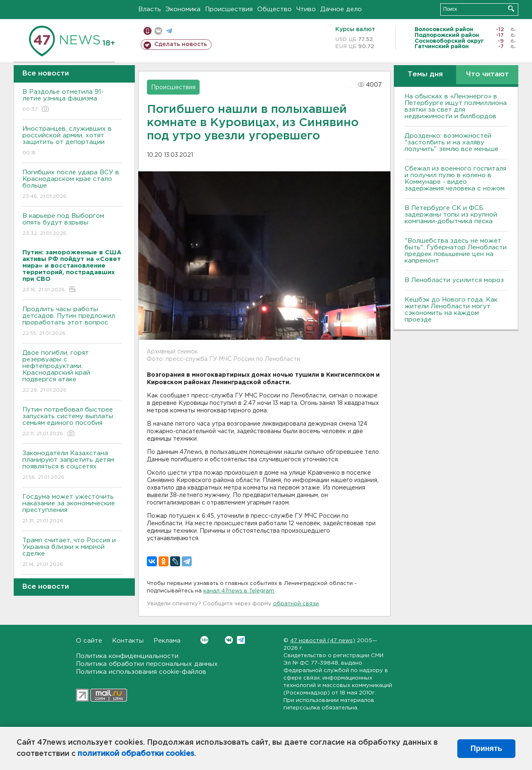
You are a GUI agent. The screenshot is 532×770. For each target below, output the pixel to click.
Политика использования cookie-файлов (141, 672)
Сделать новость (181, 44)
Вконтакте (204, 640)
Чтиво (306, 9)
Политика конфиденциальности (127, 656)
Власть (150, 9)
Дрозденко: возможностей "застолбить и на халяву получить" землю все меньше (451, 143)
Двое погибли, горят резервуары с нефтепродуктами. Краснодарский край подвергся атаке (72, 372)
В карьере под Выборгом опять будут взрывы (72, 225)
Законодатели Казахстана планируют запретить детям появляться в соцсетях (72, 466)
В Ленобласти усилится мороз (454, 280)
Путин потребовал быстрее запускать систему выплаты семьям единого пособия (72, 422)
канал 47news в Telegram (239, 591)
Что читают (487, 74)
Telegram (241, 640)
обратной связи (296, 604)
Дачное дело (341, 9)
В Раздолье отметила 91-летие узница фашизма (72, 101)
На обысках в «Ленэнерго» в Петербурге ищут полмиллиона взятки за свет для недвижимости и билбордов (456, 106)
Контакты (128, 641)
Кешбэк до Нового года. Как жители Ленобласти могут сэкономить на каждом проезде (451, 310)
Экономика (183, 9)
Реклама (167, 641)
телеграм (169, 31)
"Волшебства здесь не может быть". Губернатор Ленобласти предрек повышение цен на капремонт (456, 251)
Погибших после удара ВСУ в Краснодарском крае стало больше (72, 185)
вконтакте (158, 31)
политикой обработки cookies (136, 754)
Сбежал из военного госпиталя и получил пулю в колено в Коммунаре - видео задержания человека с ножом (455, 179)
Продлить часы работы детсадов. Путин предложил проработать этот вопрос (72, 322)
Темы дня (425, 74)
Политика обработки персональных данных (147, 664)
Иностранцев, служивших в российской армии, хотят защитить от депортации (72, 141)
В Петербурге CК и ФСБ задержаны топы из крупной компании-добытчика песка (451, 215)
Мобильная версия (148, 31)
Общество (275, 9)
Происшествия (229, 9)
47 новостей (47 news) (323, 641)
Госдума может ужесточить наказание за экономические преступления (72, 509)
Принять (486, 748)
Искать (511, 9)
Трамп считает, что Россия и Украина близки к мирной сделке (72, 553)
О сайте (89, 641)
